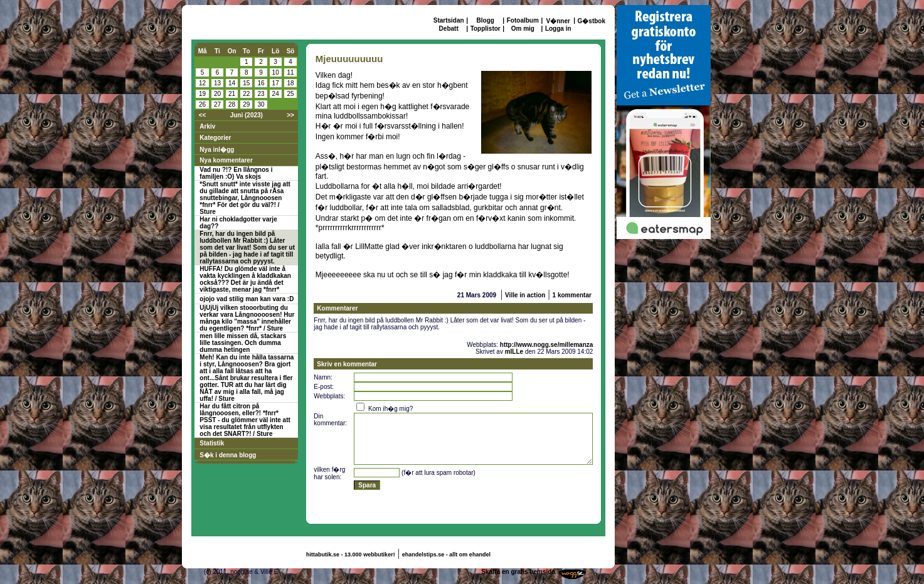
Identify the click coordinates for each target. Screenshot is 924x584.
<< (203, 115)
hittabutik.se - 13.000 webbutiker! (351, 555)
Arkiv (207, 126)
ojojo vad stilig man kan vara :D (247, 299)
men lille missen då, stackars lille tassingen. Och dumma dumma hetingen (243, 343)
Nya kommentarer (226, 160)
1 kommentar (572, 295)
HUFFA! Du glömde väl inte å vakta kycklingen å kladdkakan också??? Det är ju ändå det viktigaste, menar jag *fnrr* (245, 279)
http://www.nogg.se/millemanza (547, 345)
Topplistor (486, 29)
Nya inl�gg (217, 150)
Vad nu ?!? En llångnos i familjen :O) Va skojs (236, 173)
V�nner (558, 21)
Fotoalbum (523, 20)
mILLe (514, 352)
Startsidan (449, 20)
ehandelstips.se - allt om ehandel (446, 555)
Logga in (558, 29)
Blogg (486, 20)
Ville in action (525, 295)
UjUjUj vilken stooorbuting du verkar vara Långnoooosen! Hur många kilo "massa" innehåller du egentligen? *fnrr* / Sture (247, 318)
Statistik (212, 443)
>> (290, 115)
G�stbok (592, 21)
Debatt (449, 29)
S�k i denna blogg (228, 455)
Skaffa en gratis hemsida (518, 572)
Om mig (523, 29)
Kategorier (215, 138)
